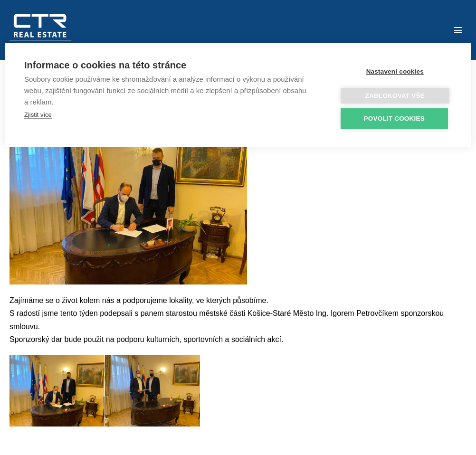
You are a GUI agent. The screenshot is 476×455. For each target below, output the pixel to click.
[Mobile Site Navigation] (458, 30)
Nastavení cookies (395, 71)
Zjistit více (38, 115)
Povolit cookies (394, 118)
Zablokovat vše (395, 96)
